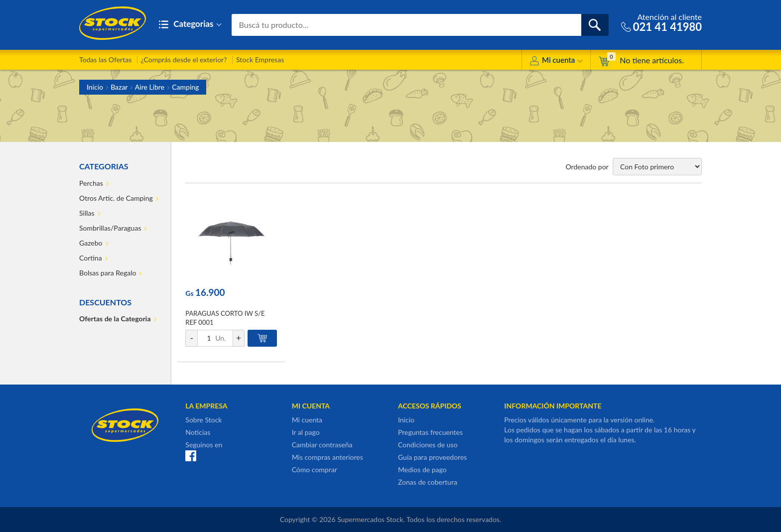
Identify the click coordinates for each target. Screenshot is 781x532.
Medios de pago (422, 469)
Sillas (87, 213)
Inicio (95, 87)
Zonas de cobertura (428, 482)
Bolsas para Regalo (108, 273)
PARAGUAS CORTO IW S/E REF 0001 (225, 318)
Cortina (91, 258)
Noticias (198, 432)
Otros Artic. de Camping (116, 198)
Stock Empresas (260, 60)
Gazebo (91, 243)
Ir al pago (306, 432)
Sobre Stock (203, 420)
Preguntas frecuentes (430, 432)
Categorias (190, 25)
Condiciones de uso (428, 445)
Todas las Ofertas (105, 60)
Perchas (91, 183)
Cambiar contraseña (322, 445)
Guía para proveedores (432, 457)
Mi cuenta (556, 62)
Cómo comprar (315, 469)
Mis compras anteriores (327, 457)
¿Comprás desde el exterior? (184, 60)
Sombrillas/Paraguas (110, 228)
